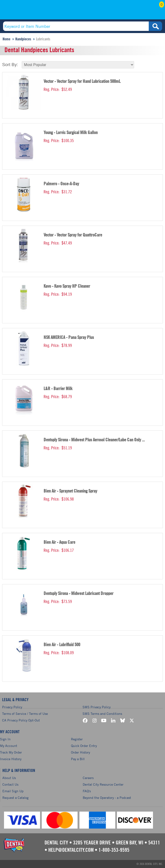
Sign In (5, 739)
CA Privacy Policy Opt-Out (21, 720)
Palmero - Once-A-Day (61, 184)
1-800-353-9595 (114, 850)
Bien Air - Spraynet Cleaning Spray (70, 491)
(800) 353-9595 (33, 11)
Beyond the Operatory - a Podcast (107, 798)
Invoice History (11, 759)
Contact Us (10, 784)
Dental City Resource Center (103, 784)
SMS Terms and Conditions (102, 714)
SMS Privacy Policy (97, 707)
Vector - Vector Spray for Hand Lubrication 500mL (82, 82)
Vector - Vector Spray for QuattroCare (73, 235)
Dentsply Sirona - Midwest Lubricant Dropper (78, 594)
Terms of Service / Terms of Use (25, 714)
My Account (132, 11)
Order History (80, 752)
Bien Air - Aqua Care (59, 542)
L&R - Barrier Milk (58, 389)
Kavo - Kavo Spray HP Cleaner (67, 286)
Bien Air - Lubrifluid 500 (62, 645)
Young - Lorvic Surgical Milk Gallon (71, 133)
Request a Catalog (15, 798)
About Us (9, 778)
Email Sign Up (13, 791)
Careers (88, 778)
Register (77, 739)
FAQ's (87, 791)
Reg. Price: (52, 89)
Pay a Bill (78, 759)
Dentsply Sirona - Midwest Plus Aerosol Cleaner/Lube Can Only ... (94, 440)
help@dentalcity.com (71, 850)
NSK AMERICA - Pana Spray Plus (69, 338)
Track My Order (11, 752)
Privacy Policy (12, 707)
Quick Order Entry (84, 746)
